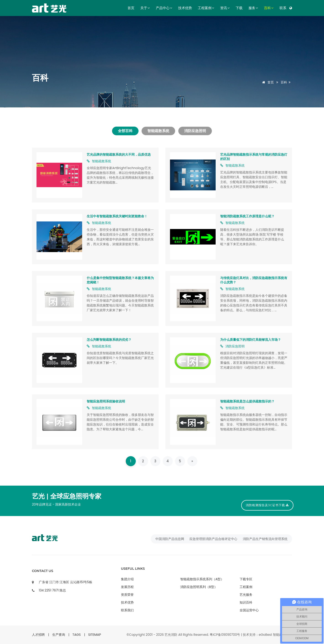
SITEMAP (94, 635)
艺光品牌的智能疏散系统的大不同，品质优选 (119, 154)
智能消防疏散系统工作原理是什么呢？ (247, 216)
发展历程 (127, 587)
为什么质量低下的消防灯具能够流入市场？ (251, 340)
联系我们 (127, 610)
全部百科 (125, 131)
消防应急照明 (195, 131)
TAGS (77, 635)
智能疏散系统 (158, 131)
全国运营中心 (249, 610)
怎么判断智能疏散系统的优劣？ (109, 340)
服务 (253, 8)
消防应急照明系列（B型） (199, 587)
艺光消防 (171, 635)
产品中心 (164, 8)
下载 (239, 8)
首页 (131, 8)
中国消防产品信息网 (170, 539)
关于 (145, 8)
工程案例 (206, 8)
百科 (269, 8)
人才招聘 (38, 635)
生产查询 (59, 635)
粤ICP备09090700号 (225, 635)
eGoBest (265, 635)
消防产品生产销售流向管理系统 (265, 539)
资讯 (225, 8)
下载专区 (246, 579)
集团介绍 (127, 579)
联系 (283, 8)
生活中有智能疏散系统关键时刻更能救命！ (117, 216)
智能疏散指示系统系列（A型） (202, 579)
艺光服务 (246, 595)
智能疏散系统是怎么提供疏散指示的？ (247, 401)
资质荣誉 (127, 595)
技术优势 (185, 8)
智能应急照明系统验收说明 (106, 401)
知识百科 (246, 602)
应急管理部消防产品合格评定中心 (213, 539)
